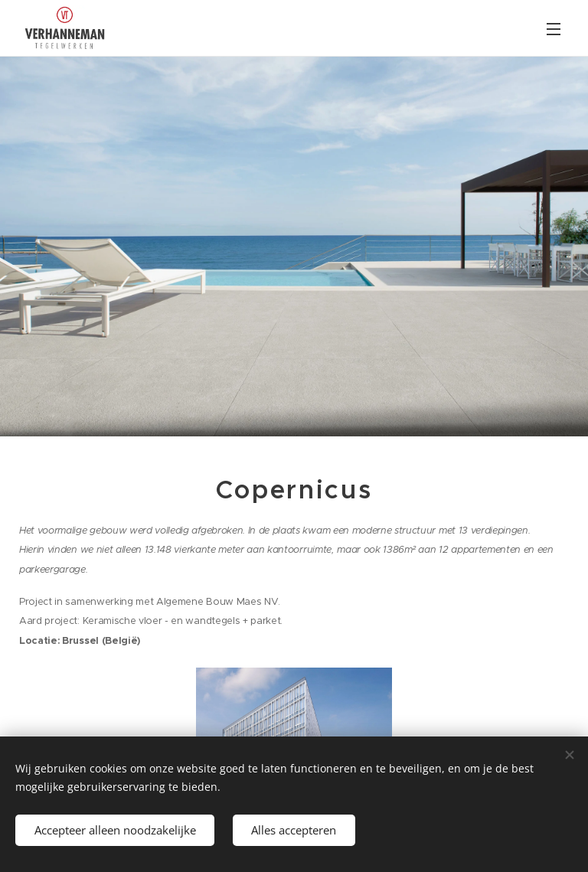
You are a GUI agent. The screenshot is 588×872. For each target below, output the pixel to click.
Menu (554, 29)
